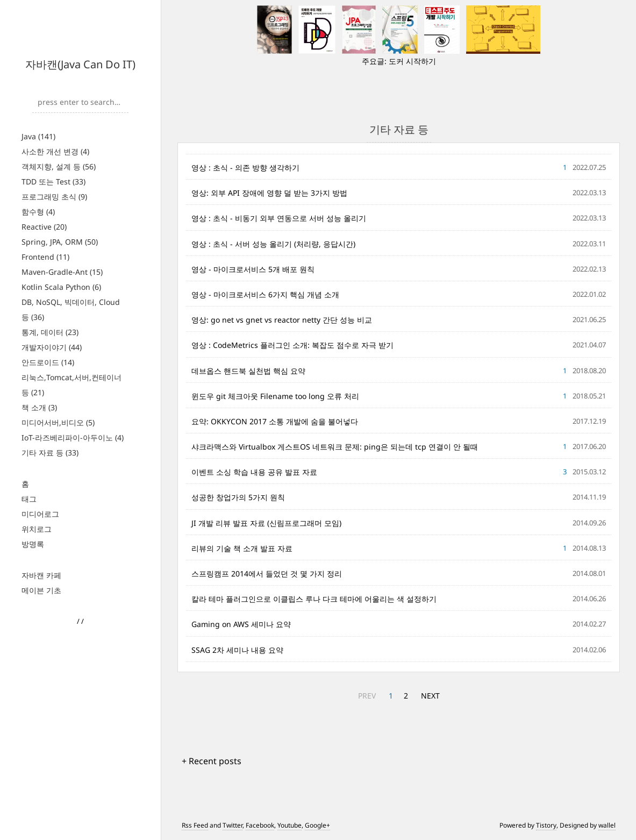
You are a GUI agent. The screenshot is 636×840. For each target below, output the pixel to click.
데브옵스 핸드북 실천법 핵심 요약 (248, 371)
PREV (367, 696)
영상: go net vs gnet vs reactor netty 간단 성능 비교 (282, 320)
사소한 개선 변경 (55, 151)
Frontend (45, 257)
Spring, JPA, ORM (60, 242)
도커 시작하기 (412, 61)
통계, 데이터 (50, 332)
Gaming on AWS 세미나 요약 (241, 624)
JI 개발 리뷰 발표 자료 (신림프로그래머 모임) (266, 523)
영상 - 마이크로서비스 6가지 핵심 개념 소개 (265, 294)
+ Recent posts (212, 761)
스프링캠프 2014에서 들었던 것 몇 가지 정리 (267, 574)
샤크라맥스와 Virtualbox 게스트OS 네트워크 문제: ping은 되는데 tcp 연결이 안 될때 (335, 447)
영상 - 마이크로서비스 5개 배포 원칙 (253, 269)
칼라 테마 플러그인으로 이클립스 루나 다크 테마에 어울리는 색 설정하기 (314, 599)
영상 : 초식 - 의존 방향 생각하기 (245, 168)
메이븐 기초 (41, 590)
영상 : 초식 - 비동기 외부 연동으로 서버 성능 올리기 (279, 218)
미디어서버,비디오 (58, 422)
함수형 (38, 212)
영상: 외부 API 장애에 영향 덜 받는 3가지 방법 (269, 193)
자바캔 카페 (41, 575)
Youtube (290, 825)
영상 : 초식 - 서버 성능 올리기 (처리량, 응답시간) (273, 244)
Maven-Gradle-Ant (62, 272)
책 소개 (39, 407)
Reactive (44, 227)
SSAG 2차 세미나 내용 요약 (237, 650)
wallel (607, 825)
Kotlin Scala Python (61, 287)
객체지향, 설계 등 (59, 166)
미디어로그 (40, 514)
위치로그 (37, 529)
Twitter (233, 825)
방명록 (33, 544)
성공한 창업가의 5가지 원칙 (238, 497)
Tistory (546, 825)
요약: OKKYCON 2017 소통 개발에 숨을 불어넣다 (275, 421)
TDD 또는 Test (53, 181)
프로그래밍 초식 (54, 197)
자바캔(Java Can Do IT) (80, 64)
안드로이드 (48, 362)
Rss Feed (195, 825)
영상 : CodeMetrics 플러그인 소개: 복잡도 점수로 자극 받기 (292, 345)
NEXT (430, 696)
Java (38, 136)
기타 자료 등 (50, 453)
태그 (29, 499)
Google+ (317, 825)
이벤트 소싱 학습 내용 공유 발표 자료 (254, 472)
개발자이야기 (52, 347)
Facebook (260, 825)
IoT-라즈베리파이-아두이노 (73, 437)
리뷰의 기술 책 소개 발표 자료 (242, 548)
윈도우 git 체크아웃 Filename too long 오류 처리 (275, 396)
